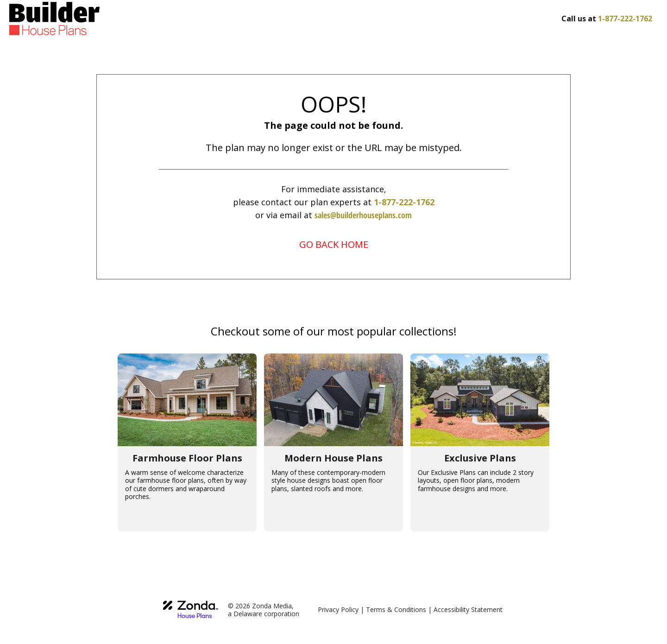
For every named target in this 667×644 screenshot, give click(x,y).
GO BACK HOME (334, 244)
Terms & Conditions (396, 609)
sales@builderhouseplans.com (363, 215)
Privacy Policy (338, 609)
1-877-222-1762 (404, 202)
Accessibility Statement (468, 609)
